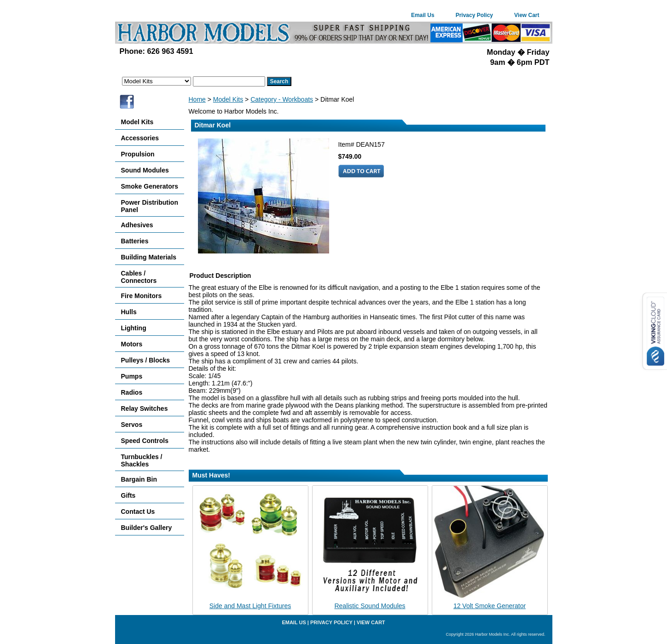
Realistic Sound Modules (370, 606)
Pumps (132, 376)
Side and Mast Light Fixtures (250, 606)
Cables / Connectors (139, 277)
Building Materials (149, 257)
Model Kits (228, 99)
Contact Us (138, 512)
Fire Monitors (142, 296)
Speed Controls (145, 441)
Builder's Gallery (147, 528)
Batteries (135, 241)
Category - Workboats (282, 99)
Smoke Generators (150, 186)
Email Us (423, 15)
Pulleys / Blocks (146, 360)
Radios (132, 392)
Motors (132, 344)
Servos (132, 425)
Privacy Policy (474, 15)
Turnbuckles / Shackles (142, 460)
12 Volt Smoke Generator (490, 606)
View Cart (527, 15)
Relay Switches (145, 408)
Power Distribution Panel (150, 206)
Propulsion (138, 154)
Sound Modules (145, 170)
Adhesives (137, 225)
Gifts (128, 495)
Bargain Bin (139, 479)
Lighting (134, 328)
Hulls (129, 312)
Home (197, 99)
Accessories (140, 138)
